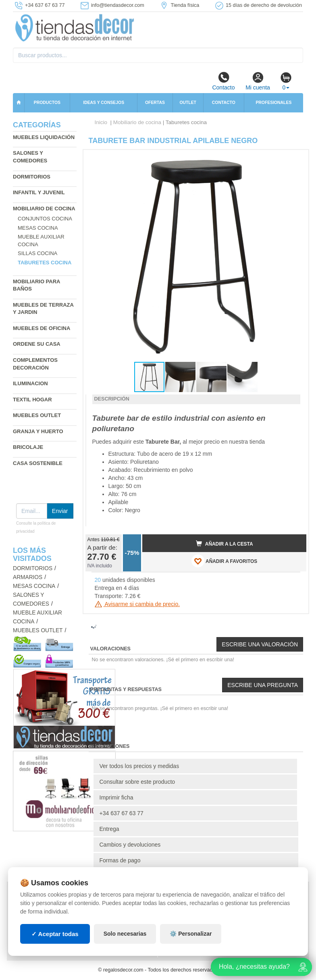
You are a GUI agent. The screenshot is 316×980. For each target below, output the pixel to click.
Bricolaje (28, 447)
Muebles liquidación (44, 137)
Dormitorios (32, 177)
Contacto (223, 81)
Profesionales (273, 103)
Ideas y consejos (104, 103)
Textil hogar (32, 400)
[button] (293, 159)
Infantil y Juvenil (39, 192)
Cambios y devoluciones (130, 845)
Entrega (109, 829)
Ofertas (155, 103)
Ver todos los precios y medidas (139, 766)
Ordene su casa (37, 344)
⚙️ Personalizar (191, 934)
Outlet (188, 103)
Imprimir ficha (116, 797)
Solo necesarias (125, 934)
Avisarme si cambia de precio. (137, 604)
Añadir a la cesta (225, 544)
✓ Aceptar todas (55, 934)
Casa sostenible (38, 463)
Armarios (28, 577)
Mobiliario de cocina (44, 209)
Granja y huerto (38, 431)
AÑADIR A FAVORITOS (224, 561)
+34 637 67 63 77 (122, 813)
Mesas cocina (38, 228)
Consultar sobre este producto (137, 782)
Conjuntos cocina (45, 219)
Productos (47, 103)
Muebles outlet (37, 415)
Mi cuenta (258, 81)
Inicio (101, 122)
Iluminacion (30, 383)
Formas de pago (120, 860)
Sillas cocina (37, 253)
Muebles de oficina (42, 328)
